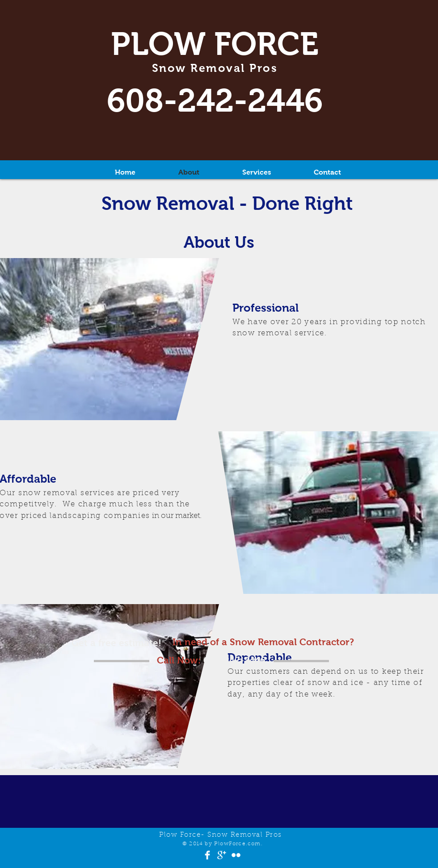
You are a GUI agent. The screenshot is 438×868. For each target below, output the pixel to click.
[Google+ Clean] (222, 855)
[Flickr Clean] (236, 855)
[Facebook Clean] (207, 855)
